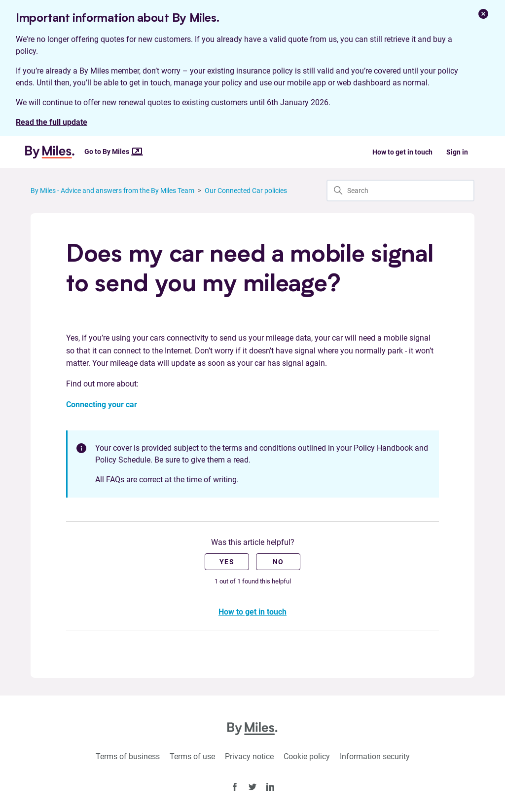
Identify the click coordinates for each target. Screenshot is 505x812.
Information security (375, 756)
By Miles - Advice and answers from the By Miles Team (112, 191)
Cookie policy (307, 756)
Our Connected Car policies (246, 191)
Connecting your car (102, 405)
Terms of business (128, 756)
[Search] (400, 191)
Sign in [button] (457, 152)
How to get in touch (402, 152)
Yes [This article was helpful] (227, 562)
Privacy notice (249, 756)
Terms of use (192, 756)
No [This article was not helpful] (278, 562)
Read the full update (52, 122)
